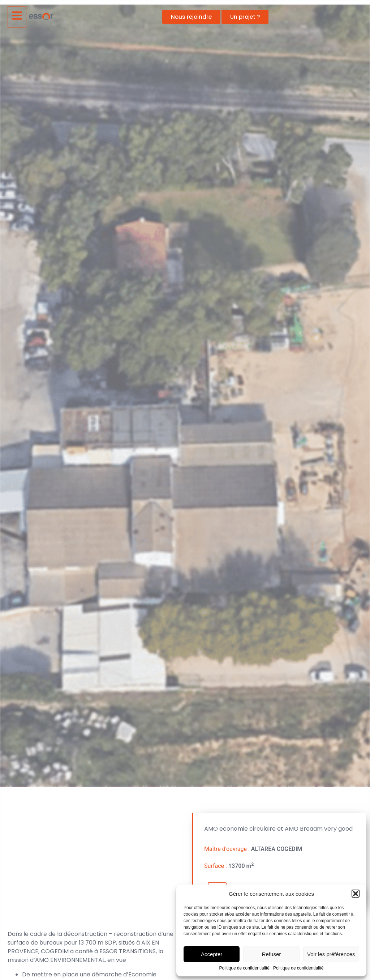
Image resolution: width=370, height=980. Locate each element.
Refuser (272, 954)
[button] (356, 894)
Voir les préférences (331, 954)
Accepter (212, 954)
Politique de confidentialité (244, 968)
